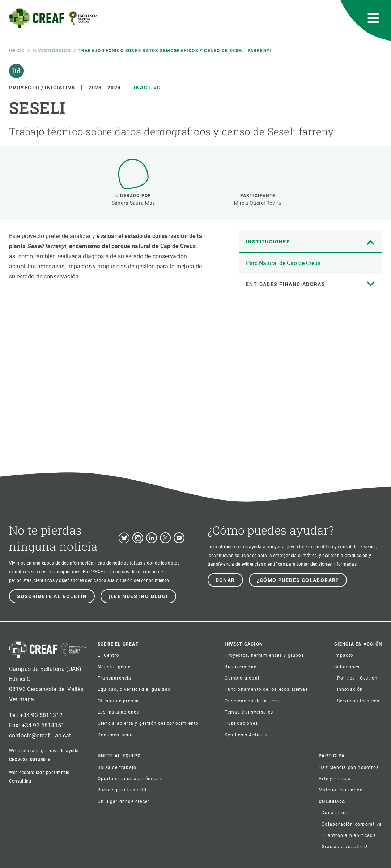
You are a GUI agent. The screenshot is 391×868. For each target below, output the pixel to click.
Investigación (52, 51)
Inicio (17, 51)
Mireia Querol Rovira (258, 203)
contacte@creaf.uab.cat (40, 735)
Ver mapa (22, 699)
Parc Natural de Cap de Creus (283, 263)
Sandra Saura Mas (133, 203)
